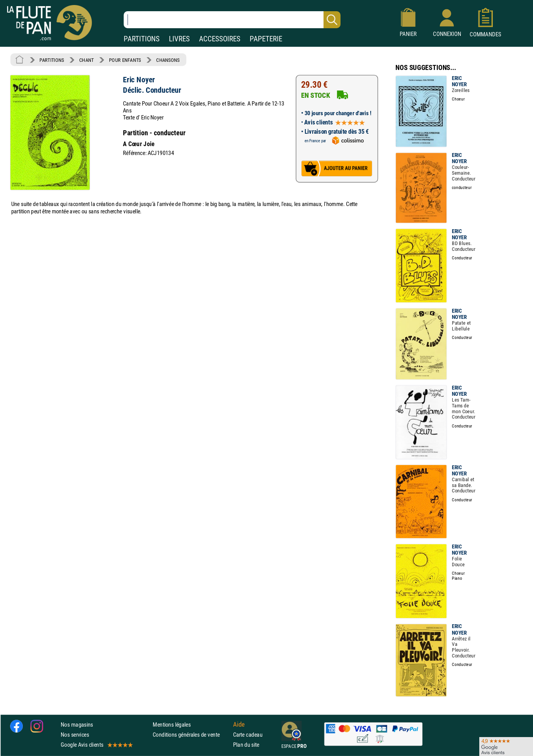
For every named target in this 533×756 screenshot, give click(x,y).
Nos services (75, 735)
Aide (239, 724)
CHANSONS (168, 60)
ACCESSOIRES (220, 39)
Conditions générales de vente (191, 735)
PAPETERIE (266, 39)
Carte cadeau (248, 735)
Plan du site (246, 745)
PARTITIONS (142, 39)
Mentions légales (172, 724)
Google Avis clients (96, 745)
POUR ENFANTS (125, 60)
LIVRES (179, 39)
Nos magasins (77, 724)
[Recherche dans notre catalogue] (232, 20)
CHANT (87, 60)
